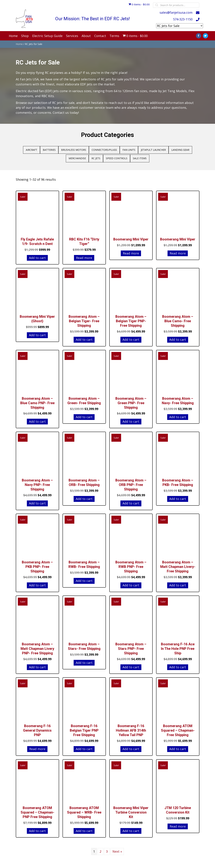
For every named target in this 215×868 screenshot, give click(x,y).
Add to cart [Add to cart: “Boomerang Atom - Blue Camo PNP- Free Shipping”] (37, 420)
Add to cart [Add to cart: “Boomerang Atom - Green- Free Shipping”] (84, 415)
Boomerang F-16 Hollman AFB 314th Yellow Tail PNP (131, 729)
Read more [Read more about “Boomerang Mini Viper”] (131, 252)
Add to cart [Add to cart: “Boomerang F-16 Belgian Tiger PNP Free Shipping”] (84, 747)
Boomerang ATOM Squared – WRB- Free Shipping (84, 811)
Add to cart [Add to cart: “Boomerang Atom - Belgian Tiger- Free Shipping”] (84, 338)
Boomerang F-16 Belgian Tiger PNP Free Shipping (84, 729)
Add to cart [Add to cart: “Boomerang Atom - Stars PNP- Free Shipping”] (131, 665)
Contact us (61, 111)
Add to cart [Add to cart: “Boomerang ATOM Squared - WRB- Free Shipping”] (84, 829)
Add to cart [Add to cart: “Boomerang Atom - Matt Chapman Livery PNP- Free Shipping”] (37, 665)
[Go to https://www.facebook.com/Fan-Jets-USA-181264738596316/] (199, 34)
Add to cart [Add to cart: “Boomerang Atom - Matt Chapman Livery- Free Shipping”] (178, 583)
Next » (117, 850)
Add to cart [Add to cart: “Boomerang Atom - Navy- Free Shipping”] (178, 415)
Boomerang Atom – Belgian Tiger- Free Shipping (84, 319)
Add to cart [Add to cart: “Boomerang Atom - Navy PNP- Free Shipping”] (37, 502)
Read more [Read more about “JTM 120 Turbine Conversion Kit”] (178, 825)
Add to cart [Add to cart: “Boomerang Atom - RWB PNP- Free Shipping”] (131, 583)
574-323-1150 (183, 19)
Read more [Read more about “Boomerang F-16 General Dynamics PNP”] (37, 747)
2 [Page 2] (100, 850)
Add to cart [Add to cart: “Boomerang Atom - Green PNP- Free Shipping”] (131, 420)
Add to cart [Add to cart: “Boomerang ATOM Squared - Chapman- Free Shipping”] (178, 747)
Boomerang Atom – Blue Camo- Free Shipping (178, 319)
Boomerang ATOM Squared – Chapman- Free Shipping (178, 729)
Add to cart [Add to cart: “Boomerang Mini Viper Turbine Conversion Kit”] (131, 829)
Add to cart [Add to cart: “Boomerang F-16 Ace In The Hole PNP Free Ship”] (178, 665)
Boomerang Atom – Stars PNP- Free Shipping (131, 647)
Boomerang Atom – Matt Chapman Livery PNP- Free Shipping (37, 647)
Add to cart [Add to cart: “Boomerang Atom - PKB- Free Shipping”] (178, 497)
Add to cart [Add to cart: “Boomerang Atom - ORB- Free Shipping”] (84, 497)
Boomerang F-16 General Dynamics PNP (37, 729)
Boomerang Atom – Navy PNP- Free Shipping (37, 483)
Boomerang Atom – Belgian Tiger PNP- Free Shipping (131, 319)
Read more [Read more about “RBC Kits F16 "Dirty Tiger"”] (84, 256)
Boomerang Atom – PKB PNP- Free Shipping (37, 565)
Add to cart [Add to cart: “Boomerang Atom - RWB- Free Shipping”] (84, 579)
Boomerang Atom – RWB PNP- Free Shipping (131, 565)
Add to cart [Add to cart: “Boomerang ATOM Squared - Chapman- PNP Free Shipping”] (37, 829)
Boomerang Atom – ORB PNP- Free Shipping (131, 483)
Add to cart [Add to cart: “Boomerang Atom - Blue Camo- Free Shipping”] (178, 338)
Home (19, 42)
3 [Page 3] (107, 850)
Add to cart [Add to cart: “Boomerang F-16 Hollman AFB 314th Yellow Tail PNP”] (131, 747)
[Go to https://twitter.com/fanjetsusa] (205, 34)
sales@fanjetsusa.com (176, 12)
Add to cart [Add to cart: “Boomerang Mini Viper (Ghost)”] (37, 333)
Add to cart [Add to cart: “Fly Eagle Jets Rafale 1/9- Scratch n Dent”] (37, 256)
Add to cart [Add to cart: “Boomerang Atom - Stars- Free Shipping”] (84, 661)
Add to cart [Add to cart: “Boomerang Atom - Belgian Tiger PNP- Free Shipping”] (131, 338)
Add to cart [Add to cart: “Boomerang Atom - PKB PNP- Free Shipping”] (37, 583)
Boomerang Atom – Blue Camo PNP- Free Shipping (37, 401)
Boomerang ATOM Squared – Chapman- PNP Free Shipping (37, 811)
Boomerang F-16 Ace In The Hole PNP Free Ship (178, 647)
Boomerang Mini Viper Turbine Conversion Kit (131, 811)
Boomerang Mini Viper (131, 238)
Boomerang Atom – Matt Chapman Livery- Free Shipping (178, 565)
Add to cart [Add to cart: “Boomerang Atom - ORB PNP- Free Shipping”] (131, 502)
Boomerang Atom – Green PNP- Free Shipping (131, 401)
